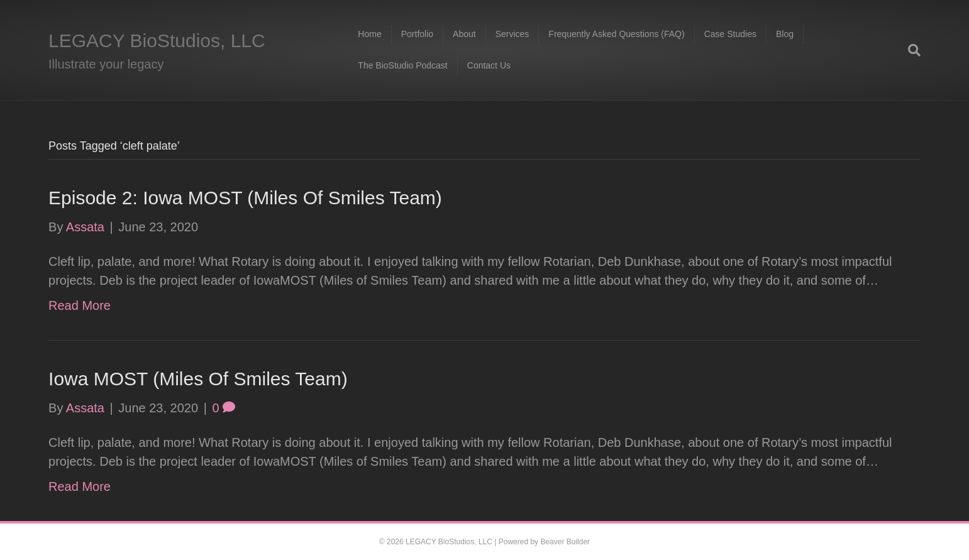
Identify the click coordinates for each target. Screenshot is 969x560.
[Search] (910, 50)
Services (512, 34)
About (464, 34)
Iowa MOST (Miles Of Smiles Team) (198, 379)
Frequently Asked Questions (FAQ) (616, 34)
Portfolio (417, 34)
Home (369, 34)
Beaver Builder (565, 542)
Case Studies (730, 34)
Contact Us (489, 65)
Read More (80, 305)
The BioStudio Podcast (402, 65)
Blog (785, 34)
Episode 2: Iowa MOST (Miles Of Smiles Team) (245, 198)
